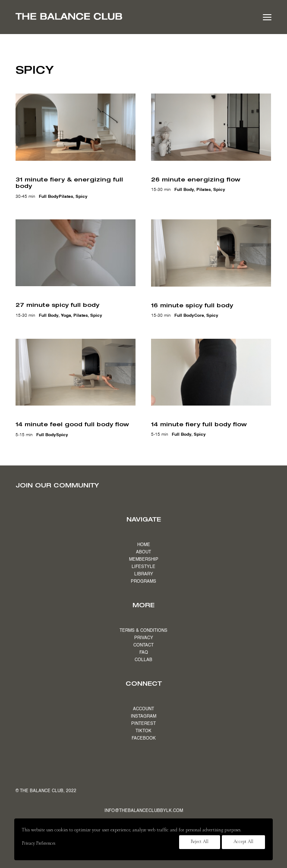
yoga (66, 315)
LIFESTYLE (143, 567)
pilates (66, 197)
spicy (82, 197)
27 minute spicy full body (57, 305)
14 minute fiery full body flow (199, 424)
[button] (267, 17)
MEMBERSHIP (144, 559)
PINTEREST (143, 724)
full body (49, 197)
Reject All (200, 842)
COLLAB (143, 660)
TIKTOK (143, 731)
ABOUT (143, 552)
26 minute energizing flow (196, 179)
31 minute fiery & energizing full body (69, 183)
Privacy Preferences (38, 844)
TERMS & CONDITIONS (143, 631)
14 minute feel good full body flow (72, 424)
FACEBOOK (144, 738)
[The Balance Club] (69, 16)
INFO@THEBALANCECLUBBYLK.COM (144, 811)
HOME (144, 545)
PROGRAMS (143, 581)
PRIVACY (144, 638)
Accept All (243, 842)
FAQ (144, 653)
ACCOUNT (143, 709)
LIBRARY (144, 574)
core (199, 315)
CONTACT (143, 645)
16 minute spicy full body (192, 305)
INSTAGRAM (143, 716)
